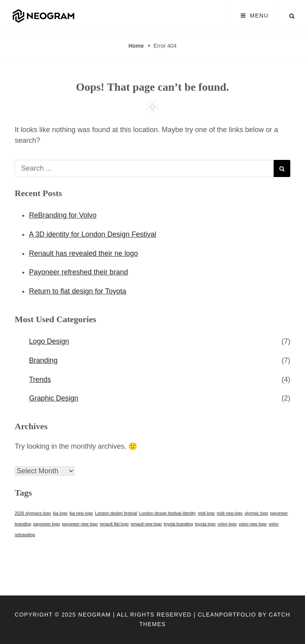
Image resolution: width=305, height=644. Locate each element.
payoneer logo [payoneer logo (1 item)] (47, 524)
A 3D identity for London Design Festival (93, 234)
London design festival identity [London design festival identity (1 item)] (167, 513)
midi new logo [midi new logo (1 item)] (230, 513)
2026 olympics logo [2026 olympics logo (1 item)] (33, 513)
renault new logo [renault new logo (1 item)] (146, 524)
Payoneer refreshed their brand (78, 272)
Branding (43, 360)
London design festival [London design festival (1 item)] (116, 513)
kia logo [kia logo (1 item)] (60, 513)
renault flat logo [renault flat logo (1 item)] (114, 524)
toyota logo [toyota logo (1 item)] (205, 524)
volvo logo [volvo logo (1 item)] (227, 524)
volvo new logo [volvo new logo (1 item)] (253, 524)
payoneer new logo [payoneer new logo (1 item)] (80, 524)
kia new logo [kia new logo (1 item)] (81, 513)
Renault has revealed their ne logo (83, 253)
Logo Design (49, 341)
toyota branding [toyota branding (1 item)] (178, 524)
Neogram (95, 615)
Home (137, 46)
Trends (40, 379)
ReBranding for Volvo (63, 215)
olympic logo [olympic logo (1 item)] (256, 513)
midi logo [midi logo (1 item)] (206, 513)
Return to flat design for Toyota (78, 291)
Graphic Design (54, 398)
